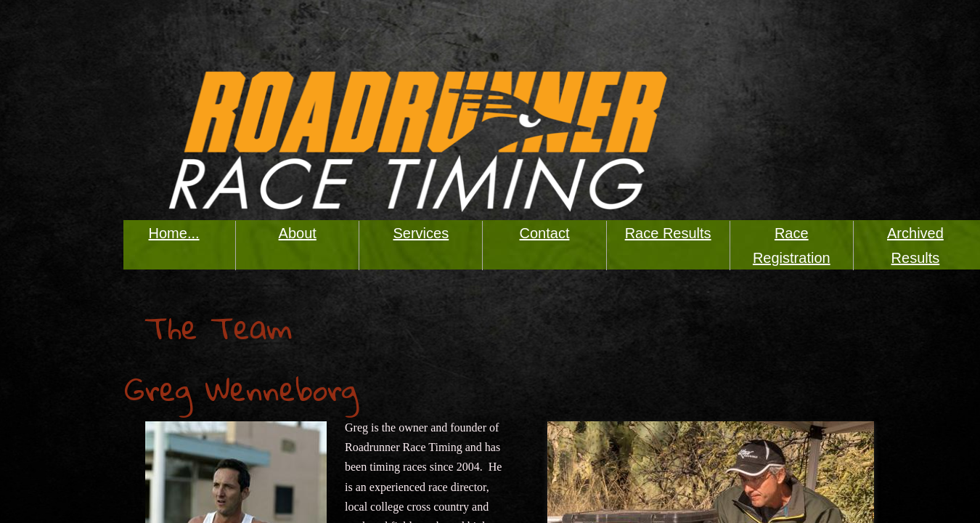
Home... (174, 233)
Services (421, 233)
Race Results (668, 233)
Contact (545, 233)
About (298, 233)
